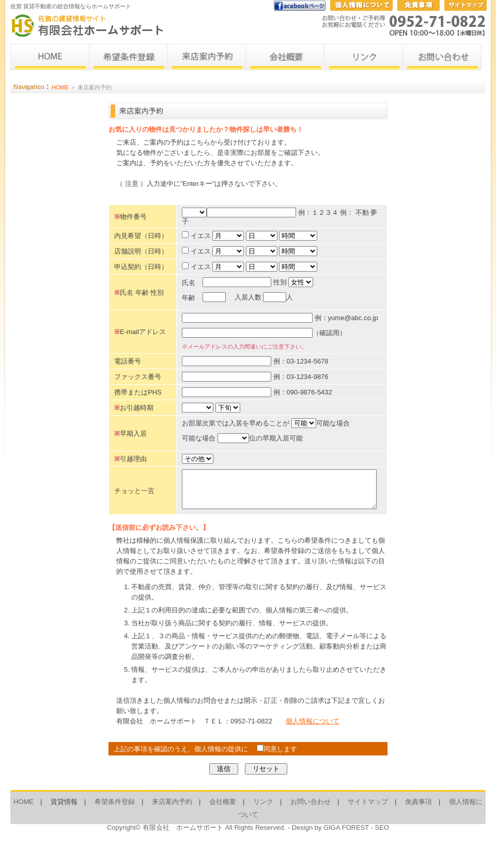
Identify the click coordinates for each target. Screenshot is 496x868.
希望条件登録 (115, 836)
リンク (263, 836)
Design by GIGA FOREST (330, 862)
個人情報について (313, 755)
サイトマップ (368, 836)
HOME (60, 87)
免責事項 (419, 836)
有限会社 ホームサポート (183, 862)
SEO (382, 862)
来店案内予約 (172, 836)
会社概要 (223, 836)
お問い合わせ (311, 836)
